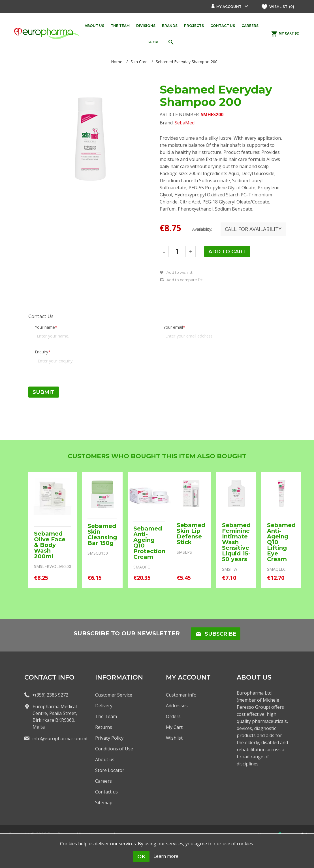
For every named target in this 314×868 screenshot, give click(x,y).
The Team (106, 716)
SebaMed (185, 123)
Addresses (177, 706)
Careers (103, 781)
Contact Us (41, 316)
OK (141, 857)
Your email (173, 327)
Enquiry (41, 352)
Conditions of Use (114, 749)
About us (105, 759)
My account (229, 7)
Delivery (104, 706)
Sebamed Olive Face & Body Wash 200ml (50, 545)
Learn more (166, 856)
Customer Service (114, 695)
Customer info (181, 695)
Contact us (106, 792)
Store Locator (110, 770)
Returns (104, 727)
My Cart (174, 727)
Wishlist (174, 738)
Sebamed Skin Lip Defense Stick (191, 534)
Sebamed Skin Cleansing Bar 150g (102, 534)
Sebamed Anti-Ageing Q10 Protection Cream (149, 543)
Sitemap (104, 803)
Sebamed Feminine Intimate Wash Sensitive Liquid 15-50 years (236, 542)
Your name (45, 327)
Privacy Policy (109, 738)
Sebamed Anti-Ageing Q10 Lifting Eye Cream (281, 542)
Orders (173, 716)
